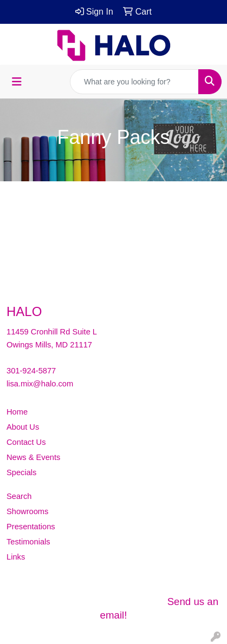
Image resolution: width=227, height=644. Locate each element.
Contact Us (26, 442)
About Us (23, 427)
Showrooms (27, 511)
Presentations (31, 527)
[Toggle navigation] (17, 82)
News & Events (33, 457)
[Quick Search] (134, 82)
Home (17, 412)
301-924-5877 (31, 371)
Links (16, 557)
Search (19, 496)
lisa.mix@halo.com (40, 384)
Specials (21, 472)
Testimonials (28, 542)
